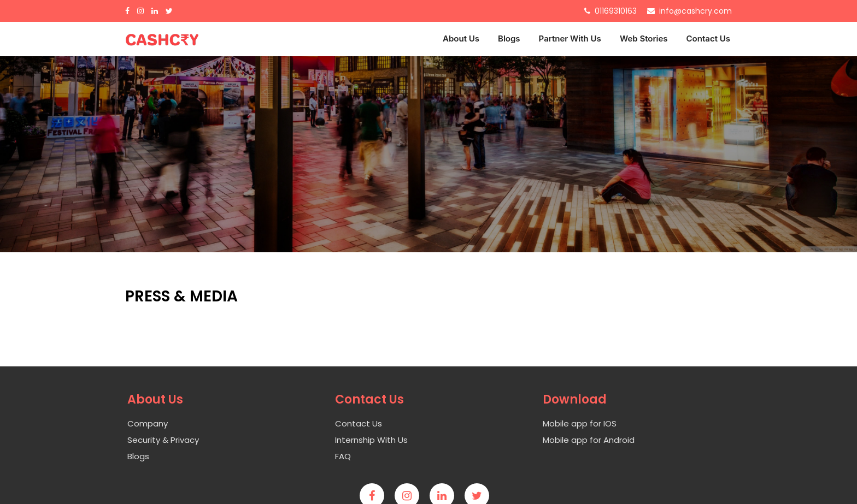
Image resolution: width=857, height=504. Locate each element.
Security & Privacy (163, 440)
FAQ (343, 456)
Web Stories (644, 38)
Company (148, 423)
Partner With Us (570, 38)
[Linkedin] (446, 497)
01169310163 (616, 11)
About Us (461, 38)
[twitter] (481, 497)
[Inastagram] (143, 11)
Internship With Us (371, 440)
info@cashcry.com (695, 11)
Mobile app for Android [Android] (589, 440)
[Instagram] (411, 497)
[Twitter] (172, 11)
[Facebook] (130, 11)
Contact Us (708, 38)
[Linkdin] (157, 11)
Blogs (509, 38)
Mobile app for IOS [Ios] (580, 423)
